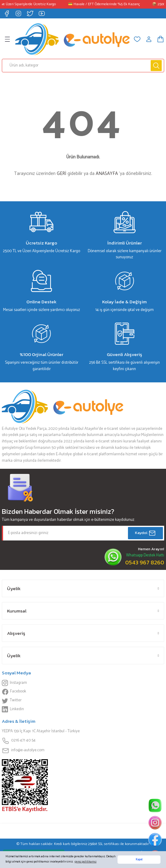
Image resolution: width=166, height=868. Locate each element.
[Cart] (160, 39)
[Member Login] (149, 39)
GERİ (62, 174)
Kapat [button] (139, 860)
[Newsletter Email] (83, 533)
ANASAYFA (107, 174)
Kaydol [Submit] (145, 533)
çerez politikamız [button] (85, 862)
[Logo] (73, 39)
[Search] (83, 66)
